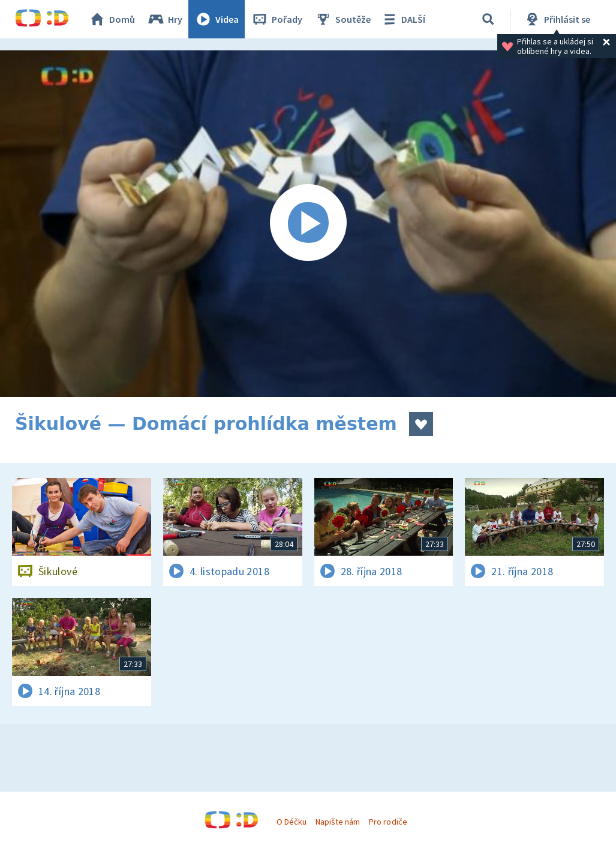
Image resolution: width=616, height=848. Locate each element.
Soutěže (342, 19)
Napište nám (338, 822)
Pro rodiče (388, 822)
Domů (112, 19)
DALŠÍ (403, 19)
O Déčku (292, 822)
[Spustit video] (308, 224)
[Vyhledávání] (488, 19)
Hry (165, 19)
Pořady (277, 19)
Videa (217, 19)
